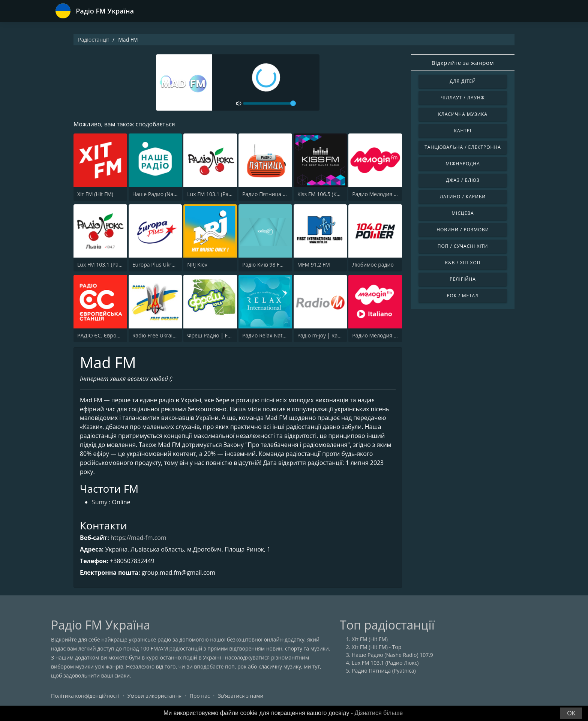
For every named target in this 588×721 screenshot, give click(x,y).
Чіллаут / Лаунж (463, 98)
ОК (571, 713)
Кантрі (463, 131)
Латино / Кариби (463, 197)
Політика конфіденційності (85, 696)
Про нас (200, 696)
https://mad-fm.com (139, 538)
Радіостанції (93, 40)
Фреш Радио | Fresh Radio (220, 335)
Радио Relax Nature (266, 335)
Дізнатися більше (379, 713)
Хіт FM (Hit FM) (95, 194)
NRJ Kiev (197, 265)
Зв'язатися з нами (241, 696)
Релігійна (463, 279)
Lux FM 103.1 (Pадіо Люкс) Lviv (115, 265)
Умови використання (155, 696)
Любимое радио (373, 265)
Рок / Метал (463, 296)
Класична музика (463, 114)
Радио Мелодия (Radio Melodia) (392, 194)
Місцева (463, 213)
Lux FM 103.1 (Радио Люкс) (221, 194)
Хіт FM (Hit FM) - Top (376, 648)
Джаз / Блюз (463, 180)
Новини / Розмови (463, 230)
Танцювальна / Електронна (463, 147)
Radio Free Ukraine (156, 335)
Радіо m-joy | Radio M (324, 335)
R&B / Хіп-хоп (463, 263)
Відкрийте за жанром (463, 63)
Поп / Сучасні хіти (463, 246)
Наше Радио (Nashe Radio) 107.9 (173, 194)
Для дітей (463, 81)
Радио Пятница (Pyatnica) (274, 194)
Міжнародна (463, 164)
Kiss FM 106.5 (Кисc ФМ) (327, 194)
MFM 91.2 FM (314, 265)
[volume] (270, 103)
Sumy (100, 503)
